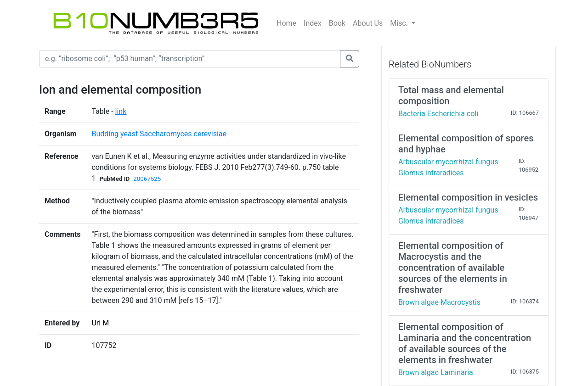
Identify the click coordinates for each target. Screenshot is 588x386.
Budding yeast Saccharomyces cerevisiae (159, 134)
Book (337, 23)
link (121, 111)
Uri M (100, 323)
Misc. (400, 23)
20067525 (147, 179)
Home (286, 23)
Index (313, 23)
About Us (368, 23)
